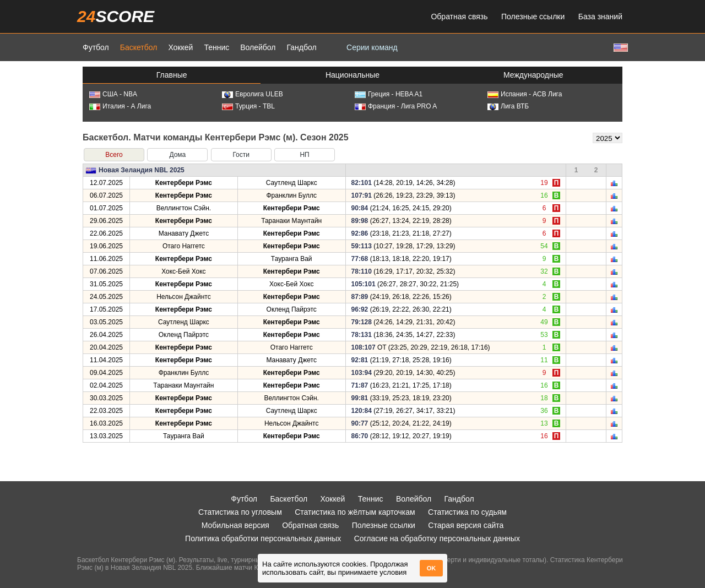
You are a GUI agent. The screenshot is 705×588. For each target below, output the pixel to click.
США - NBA (113, 94)
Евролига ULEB (253, 94)
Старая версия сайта (466, 525)
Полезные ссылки (533, 17)
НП (304, 155)
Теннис (216, 47)
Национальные (352, 75)
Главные (172, 75)
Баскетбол (139, 47)
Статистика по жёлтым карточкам (355, 512)
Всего (114, 155)
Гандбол (301, 47)
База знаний (600, 17)
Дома (177, 155)
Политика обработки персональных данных (263, 538)
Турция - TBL (248, 106)
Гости (241, 155)
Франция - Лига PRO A (396, 106)
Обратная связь (459, 17)
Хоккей (180, 47)
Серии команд (372, 47)
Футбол (96, 47)
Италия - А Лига (120, 106)
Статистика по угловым (240, 512)
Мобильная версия (235, 525)
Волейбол (258, 47)
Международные (533, 75)
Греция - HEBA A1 (389, 94)
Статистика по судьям (467, 512)
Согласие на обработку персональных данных (437, 538)
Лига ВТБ (508, 106)
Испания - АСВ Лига (525, 94)
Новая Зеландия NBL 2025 (142, 170)
